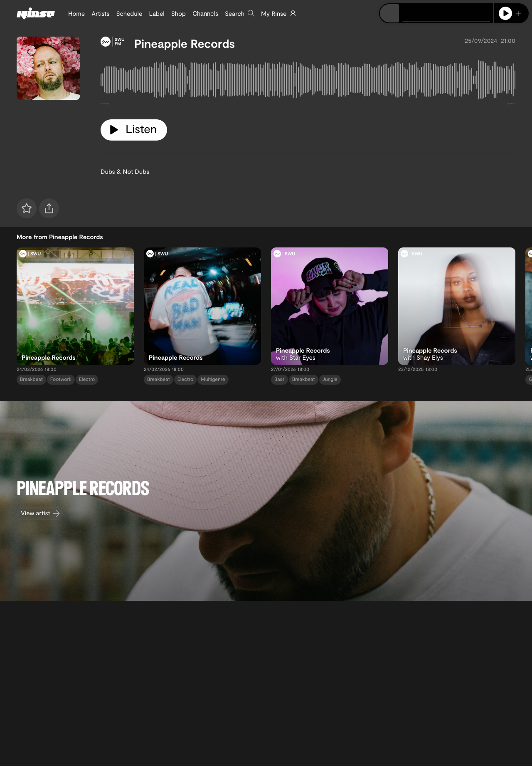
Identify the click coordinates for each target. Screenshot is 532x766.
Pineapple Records (185, 43)
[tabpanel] (308, 82)
